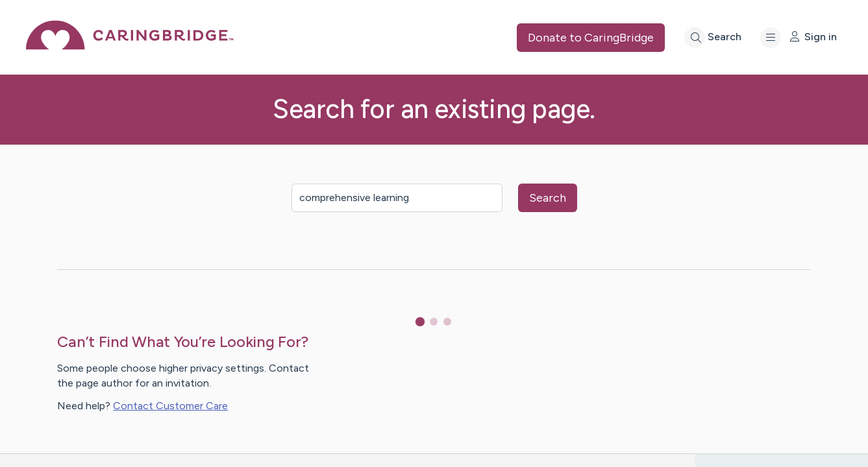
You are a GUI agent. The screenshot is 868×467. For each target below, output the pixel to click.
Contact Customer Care (170, 406)
